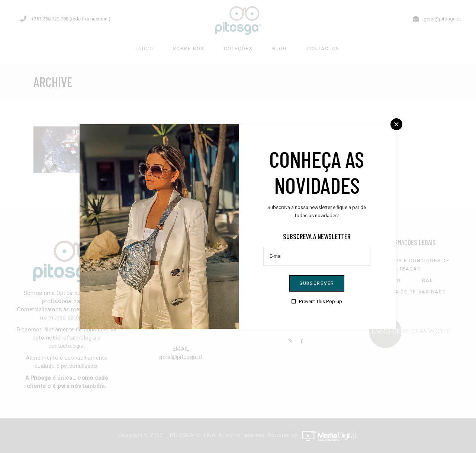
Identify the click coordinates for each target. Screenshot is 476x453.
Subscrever (317, 283)
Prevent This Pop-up (321, 301)
